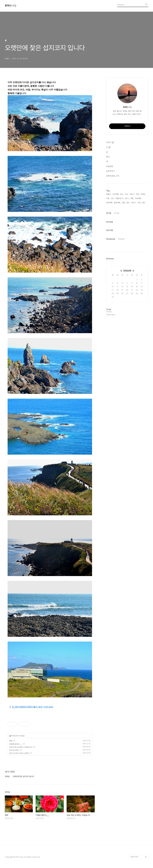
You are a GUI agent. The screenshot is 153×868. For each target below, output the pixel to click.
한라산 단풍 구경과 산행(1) (19, 753)
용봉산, (109, 194)
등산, (128, 203)
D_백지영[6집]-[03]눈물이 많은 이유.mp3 (33, 707)
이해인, (143, 194)
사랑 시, (134, 203)
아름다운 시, (120, 198)
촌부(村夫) (10, 6)
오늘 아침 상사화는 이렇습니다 (21, 747)
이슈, (126, 194)
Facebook (111, 239)
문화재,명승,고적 (113, 176)
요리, (122, 194)
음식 (108, 157)
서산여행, (116, 194)
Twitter (121, 239)
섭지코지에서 (14, 750)
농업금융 (110, 166)
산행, (123, 203)
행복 (11, 741)
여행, (132, 198)
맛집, (138, 194)
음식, (144, 203)
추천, (139, 203)
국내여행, (138, 198)
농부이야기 (110, 171)
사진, (113, 198)
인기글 (117, 213)
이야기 (110, 142)
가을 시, (132, 194)
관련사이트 (134, 857)
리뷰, (108, 198)
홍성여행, (117, 203)
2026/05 (127, 271)
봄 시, (127, 198)
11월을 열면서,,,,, (16, 744)
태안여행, (109, 203)
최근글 (109, 213)
